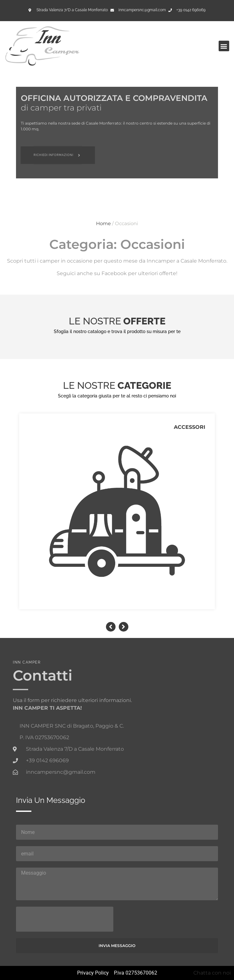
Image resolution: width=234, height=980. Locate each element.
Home (103, 224)
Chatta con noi (212, 973)
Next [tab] (124, 627)
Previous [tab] (111, 627)
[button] (224, 46)
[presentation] (65, 919)
